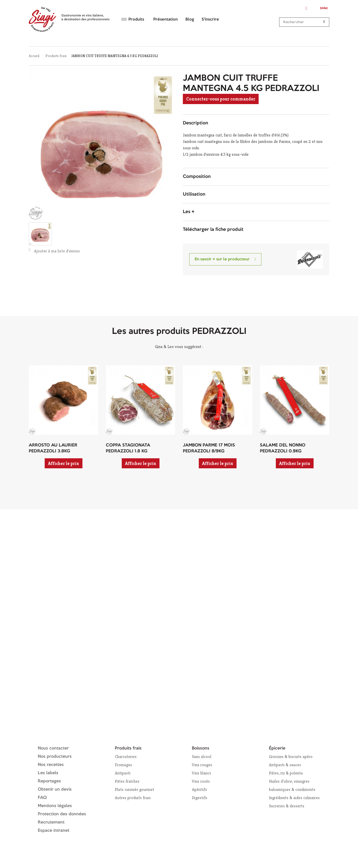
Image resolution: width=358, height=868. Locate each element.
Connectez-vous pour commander (221, 99)
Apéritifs (199, 789)
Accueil (34, 56)
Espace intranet (54, 831)
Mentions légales (55, 806)
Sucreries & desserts (287, 806)
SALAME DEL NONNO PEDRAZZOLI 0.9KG (283, 448)
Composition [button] (197, 177)
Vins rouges (202, 765)
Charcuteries (126, 757)
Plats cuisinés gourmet (134, 789)
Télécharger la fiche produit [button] (213, 230)
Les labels (48, 773)
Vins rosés (201, 781)
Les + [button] (189, 212)
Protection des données (62, 814)
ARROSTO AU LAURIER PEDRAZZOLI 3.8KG (53, 448)
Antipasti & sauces (285, 765)
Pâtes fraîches (127, 781)
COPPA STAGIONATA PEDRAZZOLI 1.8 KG (128, 448)
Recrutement (51, 822)
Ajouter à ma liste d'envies (54, 251)
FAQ (42, 798)
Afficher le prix (64, 463)
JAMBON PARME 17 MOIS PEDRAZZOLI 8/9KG (209, 448)
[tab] (256, 123)
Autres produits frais (133, 798)
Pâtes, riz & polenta (286, 773)
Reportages (49, 781)
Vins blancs (201, 773)
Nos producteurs (55, 757)
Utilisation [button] (194, 194)
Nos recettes (51, 765)
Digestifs (200, 798)
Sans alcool (202, 757)
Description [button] (195, 123)
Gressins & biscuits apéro (291, 757)
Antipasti (123, 773)
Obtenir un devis (55, 789)
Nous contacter (53, 748)
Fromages (123, 765)
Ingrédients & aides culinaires (294, 798)
